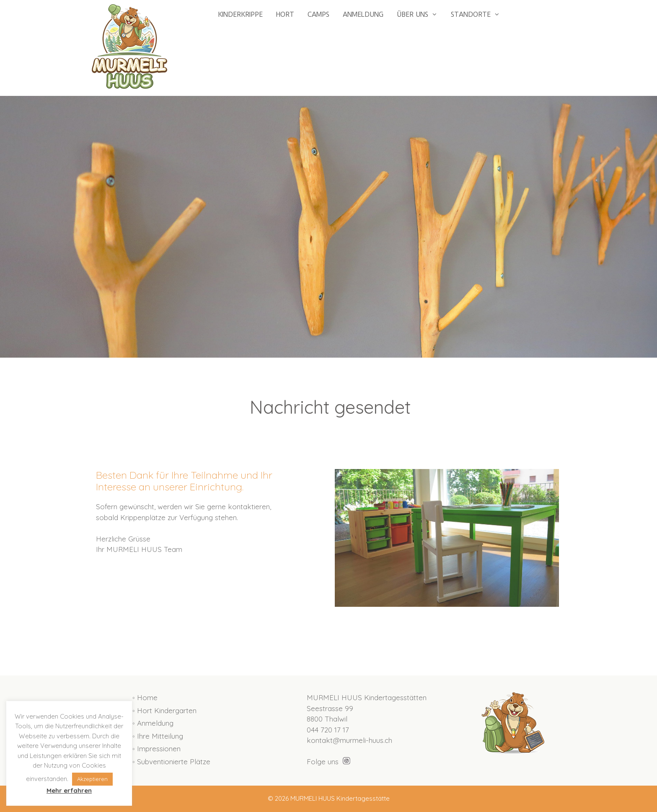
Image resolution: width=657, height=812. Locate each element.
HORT (285, 14)
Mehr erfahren (69, 790)
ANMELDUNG (363, 14)
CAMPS (318, 14)
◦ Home (145, 697)
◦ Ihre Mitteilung (158, 736)
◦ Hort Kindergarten (164, 710)
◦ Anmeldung (153, 723)
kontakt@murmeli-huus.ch (349, 740)
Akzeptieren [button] (92, 779)
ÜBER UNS (420, 15)
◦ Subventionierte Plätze (171, 762)
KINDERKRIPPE (240, 14)
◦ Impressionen (156, 749)
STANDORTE (479, 15)
